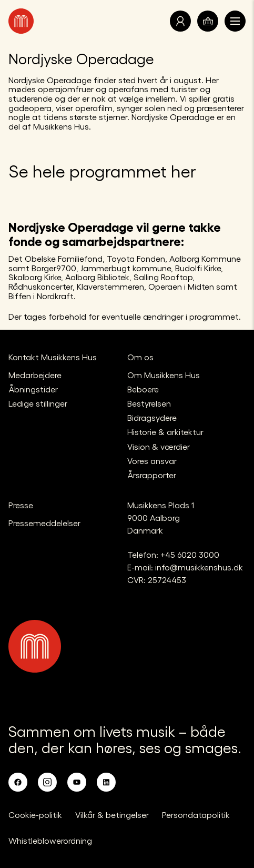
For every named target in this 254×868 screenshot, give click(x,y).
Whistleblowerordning (50, 840)
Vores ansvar (152, 461)
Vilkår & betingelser (112, 815)
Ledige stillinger (38, 403)
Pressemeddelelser (44, 523)
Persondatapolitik (196, 815)
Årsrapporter (152, 475)
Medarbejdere (35, 375)
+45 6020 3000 (190, 554)
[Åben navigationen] (235, 21)
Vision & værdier (159, 446)
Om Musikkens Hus (164, 375)
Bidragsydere (152, 417)
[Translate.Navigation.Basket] (208, 21)
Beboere (143, 389)
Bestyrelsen (149, 403)
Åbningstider (33, 389)
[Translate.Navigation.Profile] (180, 21)
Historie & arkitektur (165, 432)
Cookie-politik (35, 815)
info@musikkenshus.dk (199, 567)
